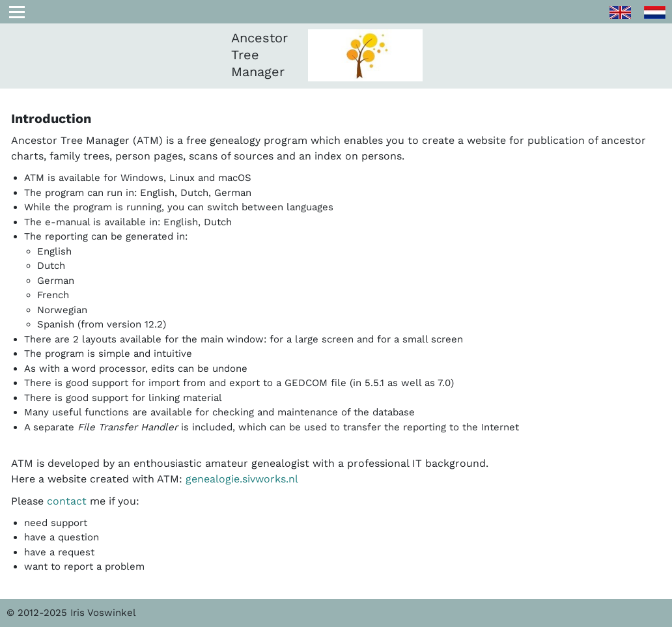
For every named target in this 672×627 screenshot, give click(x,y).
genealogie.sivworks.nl (242, 479)
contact (67, 501)
